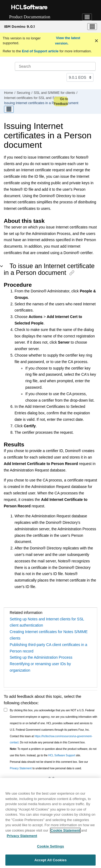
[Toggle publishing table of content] (9, 109)
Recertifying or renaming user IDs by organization (40, 667)
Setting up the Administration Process (41, 657)
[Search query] (55, 66)
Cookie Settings (50, 848)
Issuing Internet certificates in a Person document (41, 103)
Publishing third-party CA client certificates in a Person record (48, 648)
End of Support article (40, 51)
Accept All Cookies (51, 861)
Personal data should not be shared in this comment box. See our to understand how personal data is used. (49, 765)
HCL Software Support (62, 755)
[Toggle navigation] (87, 17)
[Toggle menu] (92, 27)
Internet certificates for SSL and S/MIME (34, 98)
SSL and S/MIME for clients (54, 93)
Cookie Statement (65, 832)
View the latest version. (68, 41)
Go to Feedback (61, 101)
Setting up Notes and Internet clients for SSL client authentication (47, 622)
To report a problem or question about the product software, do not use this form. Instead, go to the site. (53, 752)
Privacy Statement (21, 768)
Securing (23, 93)
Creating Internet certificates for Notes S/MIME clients (49, 635)
